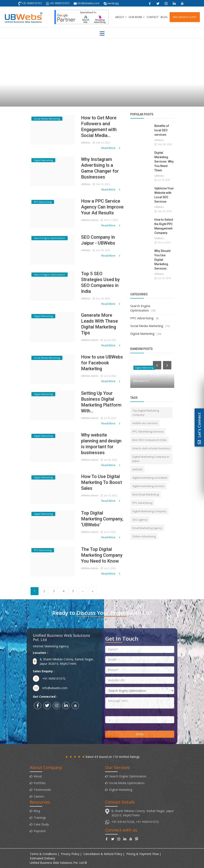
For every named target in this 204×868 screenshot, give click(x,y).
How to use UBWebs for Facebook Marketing (102, 363)
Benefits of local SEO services (162, 130)
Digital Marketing (142, 334)
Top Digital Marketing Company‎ (146, 413)
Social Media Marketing (147, 326)
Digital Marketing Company (149, 511)
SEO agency (140, 520)
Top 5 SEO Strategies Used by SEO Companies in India (100, 282)
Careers (39, 796)
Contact (153, 17)
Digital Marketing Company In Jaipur (151, 459)
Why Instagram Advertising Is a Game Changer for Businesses (100, 168)
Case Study (41, 824)
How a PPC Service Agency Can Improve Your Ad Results (102, 207)
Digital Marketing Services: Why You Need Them (164, 162)
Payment (40, 831)
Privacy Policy (70, 854)
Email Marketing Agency (147, 528)
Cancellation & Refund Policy (103, 854)
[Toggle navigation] (102, 34)
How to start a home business (151, 448)
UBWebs (86, 143)
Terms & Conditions (43, 854)
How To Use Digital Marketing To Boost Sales (101, 482)
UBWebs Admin (90, 220)
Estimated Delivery (42, 858)
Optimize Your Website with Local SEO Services (164, 195)
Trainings (40, 818)
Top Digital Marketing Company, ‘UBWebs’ (102, 519)
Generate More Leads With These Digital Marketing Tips (99, 324)
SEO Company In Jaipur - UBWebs (98, 240)
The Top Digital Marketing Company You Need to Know (102, 555)
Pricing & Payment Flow (143, 854)
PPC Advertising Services (148, 431)
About (120, 17)
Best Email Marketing (146, 494)
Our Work (136, 17)
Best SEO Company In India (149, 440)
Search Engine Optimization (140, 308)
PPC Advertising (142, 318)
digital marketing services (148, 486)
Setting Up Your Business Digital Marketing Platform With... (101, 402)
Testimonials (42, 790)
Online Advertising (144, 536)
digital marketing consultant (150, 478)
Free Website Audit (185, 17)
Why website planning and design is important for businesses (101, 444)
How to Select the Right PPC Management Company (164, 226)
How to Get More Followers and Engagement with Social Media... (99, 127)
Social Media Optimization (127, 783)
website (137, 469)
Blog (164, 17)
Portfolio (40, 783)
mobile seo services (145, 423)
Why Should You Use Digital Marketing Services (162, 260)
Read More (111, 148)
